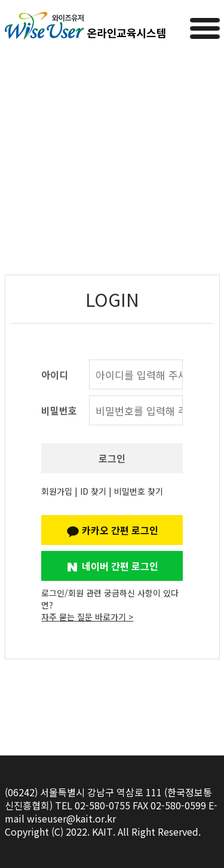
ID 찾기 (93, 491)
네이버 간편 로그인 (112, 566)
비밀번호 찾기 (139, 491)
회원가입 (57, 491)
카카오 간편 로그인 (112, 530)
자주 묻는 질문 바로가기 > (87, 617)
